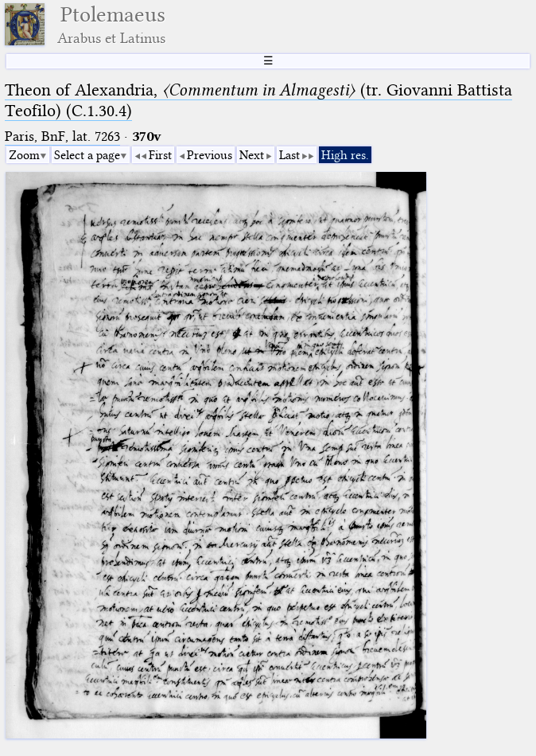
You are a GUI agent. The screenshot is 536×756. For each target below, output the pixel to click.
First (160, 155)
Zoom (24, 155)
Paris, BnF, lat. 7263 (62, 136)
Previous (210, 155)
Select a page (87, 155)
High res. (345, 155)
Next (252, 155)
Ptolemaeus (111, 24)
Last (289, 155)
